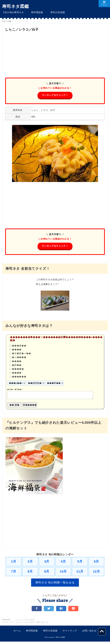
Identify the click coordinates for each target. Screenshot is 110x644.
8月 (30, 573)
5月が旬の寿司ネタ (12, 12)
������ (19, 377)
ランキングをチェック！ (55, 95)
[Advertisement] (55, 53)
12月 (96, 573)
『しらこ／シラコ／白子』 (25, 622)
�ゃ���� (19, 358)
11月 (80, 573)
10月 (63, 573)
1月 (14, 562)
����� (18, 370)
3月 (47, 562)
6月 (96, 562)
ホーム (17, 633)
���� (17, 350)
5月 (80, 562)
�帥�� (17, 366)
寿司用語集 (34, 12)
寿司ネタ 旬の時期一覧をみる (55, 584)
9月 (47, 573)
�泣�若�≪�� (21, 354)
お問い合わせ (89, 633)
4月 (63, 562)
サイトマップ (70, 633)
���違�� (19, 346)
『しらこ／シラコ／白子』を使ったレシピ (31, 625)
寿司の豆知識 (52, 12)
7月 (14, 573)
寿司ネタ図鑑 (15, 6)
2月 (30, 562)
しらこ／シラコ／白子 (26, 29)
